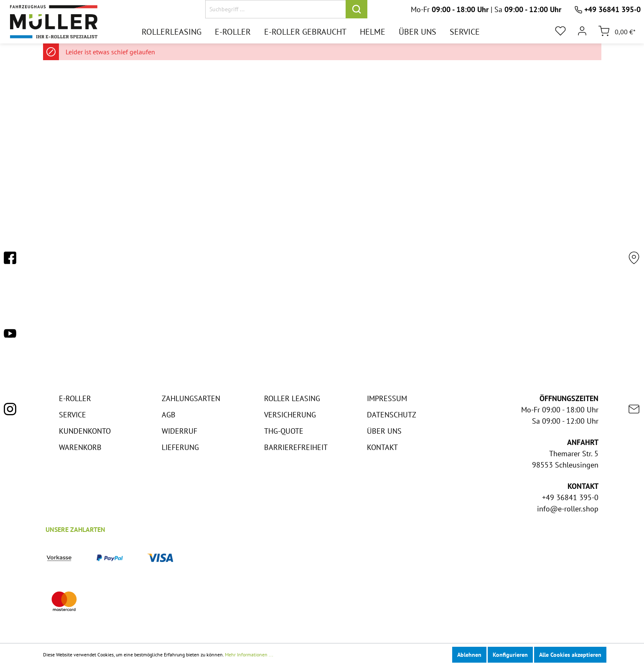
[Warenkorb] (614, 31)
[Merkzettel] (560, 31)
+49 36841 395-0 (612, 9)
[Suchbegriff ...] (276, 9)
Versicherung (290, 415)
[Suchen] (356, 9)
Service (73, 415)
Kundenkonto (85, 431)
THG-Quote (284, 431)
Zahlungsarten (191, 398)
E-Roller (75, 398)
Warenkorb (80, 447)
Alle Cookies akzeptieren (570, 655)
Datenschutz (392, 415)
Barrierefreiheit (296, 447)
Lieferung (180, 447)
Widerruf (179, 431)
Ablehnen (469, 655)
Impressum (387, 398)
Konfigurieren (510, 655)
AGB (169, 415)
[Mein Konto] (582, 31)
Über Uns (384, 431)
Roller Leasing (292, 398)
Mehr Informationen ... (249, 655)
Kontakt (382, 447)
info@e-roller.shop (568, 509)
